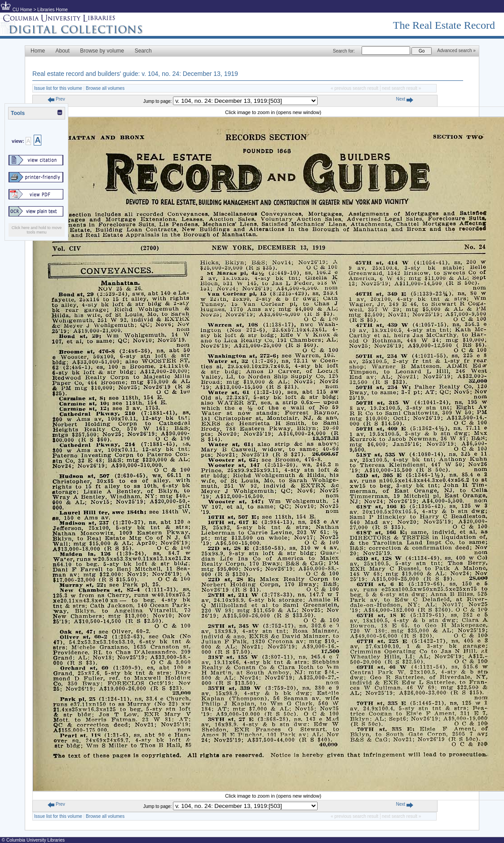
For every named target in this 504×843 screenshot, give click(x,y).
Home (38, 51)
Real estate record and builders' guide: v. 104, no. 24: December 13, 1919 (135, 74)
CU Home (22, 10)
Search (143, 51)
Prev (56, 99)
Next (404, 99)
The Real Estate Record (444, 25)
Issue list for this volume (58, 88)
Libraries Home (53, 10)
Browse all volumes (105, 88)
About (63, 51)
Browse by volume (102, 51)
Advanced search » (456, 51)
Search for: (344, 51)
